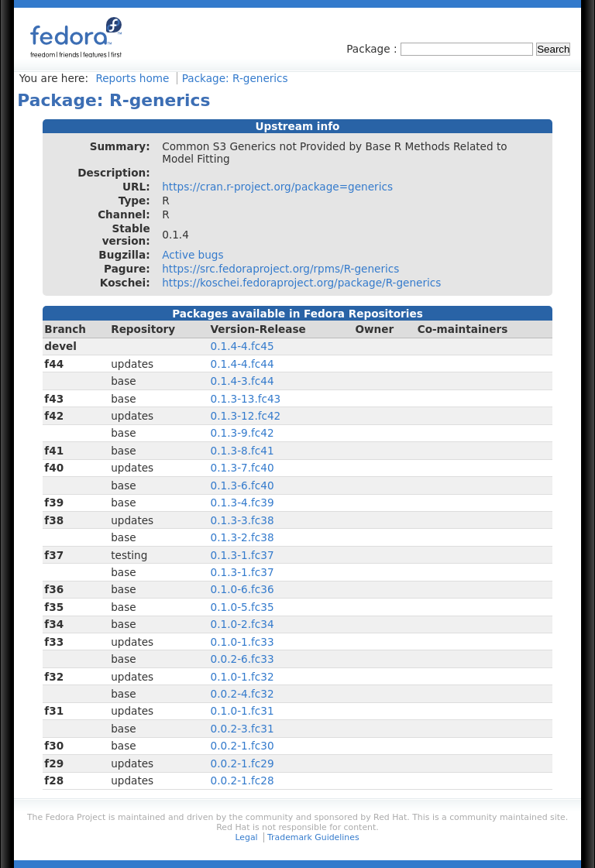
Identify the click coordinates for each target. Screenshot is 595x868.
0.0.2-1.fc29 (242, 763)
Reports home (132, 78)
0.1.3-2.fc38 (242, 537)
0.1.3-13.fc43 (246, 399)
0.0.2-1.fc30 (242, 746)
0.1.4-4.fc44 (242, 364)
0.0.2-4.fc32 (242, 694)
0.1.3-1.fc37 (242, 555)
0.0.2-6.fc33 (242, 659)
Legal (246, 837)
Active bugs (193, 255)
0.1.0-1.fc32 (242, 677)
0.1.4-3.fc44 (242, 381)
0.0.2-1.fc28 (242, 781)
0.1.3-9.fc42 (242, 433)
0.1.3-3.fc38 (242, 520)
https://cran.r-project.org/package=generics (277, 187)
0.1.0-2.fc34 (242, 624)
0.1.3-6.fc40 (242, 485)
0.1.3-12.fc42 (246, 416)
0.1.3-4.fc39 (242, 503)
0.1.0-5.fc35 (242, 607)
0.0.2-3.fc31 (242, 729)
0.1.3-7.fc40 (242, 468)
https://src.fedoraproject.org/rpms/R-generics (280, 269)
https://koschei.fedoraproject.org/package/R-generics (301, 283)
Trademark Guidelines (313, 837)
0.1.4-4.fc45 (242, 346)
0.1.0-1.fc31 (242, 711)
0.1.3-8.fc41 (242, 451)
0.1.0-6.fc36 (242, 589)
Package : (373, 49)
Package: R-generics (235, 78)
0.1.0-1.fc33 (242, 642)
